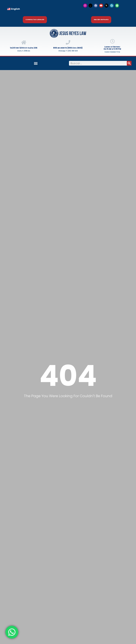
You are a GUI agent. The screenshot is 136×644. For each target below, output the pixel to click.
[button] (36, 63)
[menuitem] (35, 9)
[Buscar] (129, 63)
